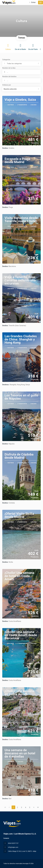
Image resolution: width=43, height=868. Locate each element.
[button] (21, 89)
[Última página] (38, 807)
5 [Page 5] (30, 807)
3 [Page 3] (22, 807)
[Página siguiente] (34, 807)
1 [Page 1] (13, 807)
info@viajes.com (13, 847)
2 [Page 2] (17, 807)
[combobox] (21, 80)
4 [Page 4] (26, 807)
